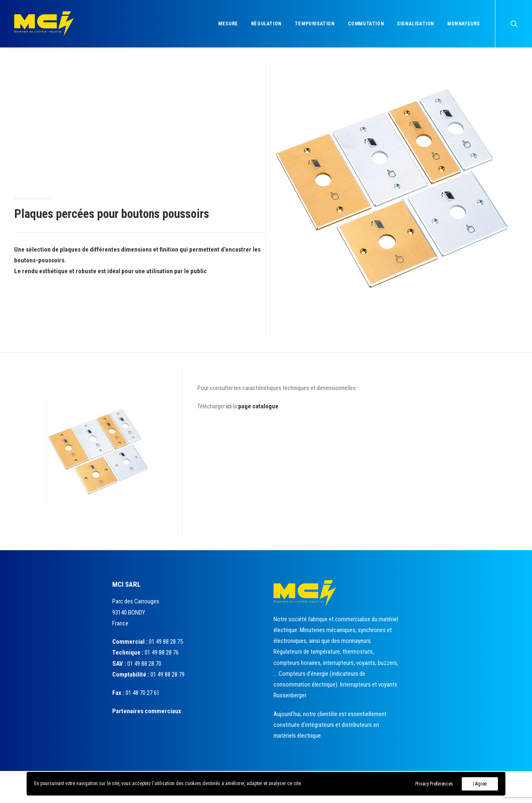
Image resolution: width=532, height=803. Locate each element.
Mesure (228, 24)
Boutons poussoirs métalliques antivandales (118, 128)
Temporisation (315, 24)
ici (229, 406)
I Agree (480, 784)
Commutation (366, 24)
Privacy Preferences (434, 784)
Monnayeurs (464, 24)
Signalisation (416, 24)
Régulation (266, 24)
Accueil (22, 128)
